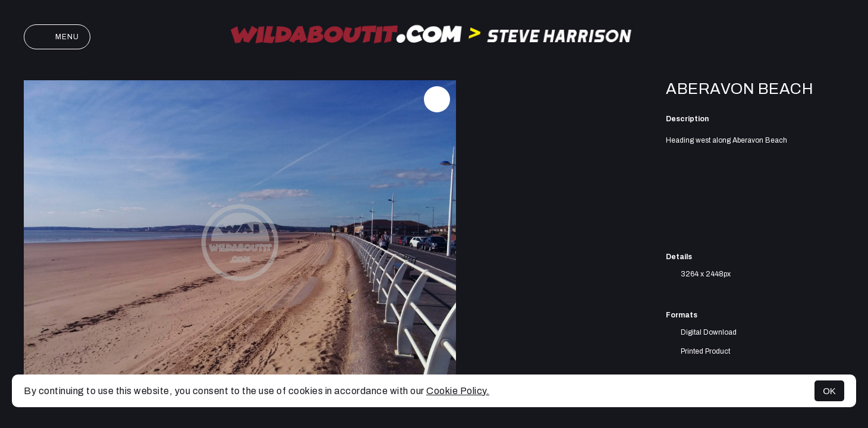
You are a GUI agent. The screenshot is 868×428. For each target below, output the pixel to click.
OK (829, 391)
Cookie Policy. (458, 391)
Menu (57, 37)
